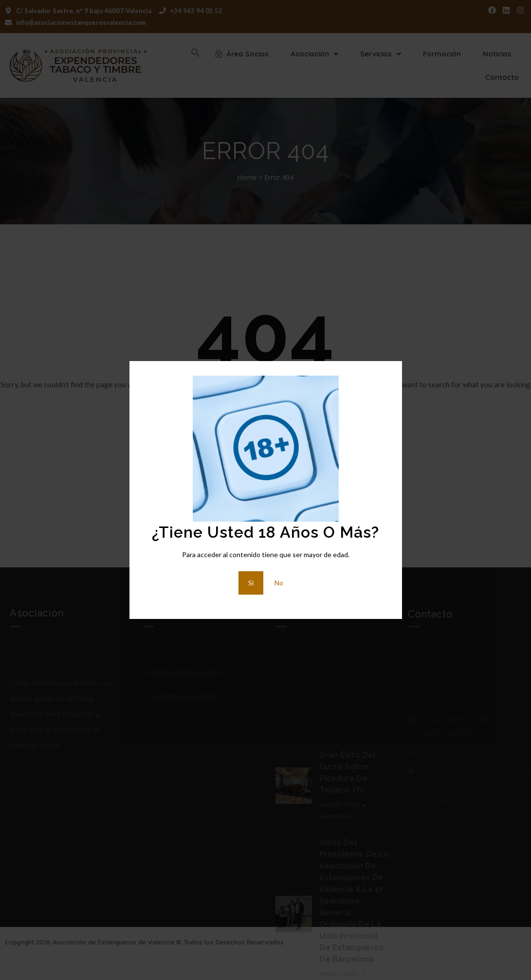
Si (251, 583)
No (279, 583)
